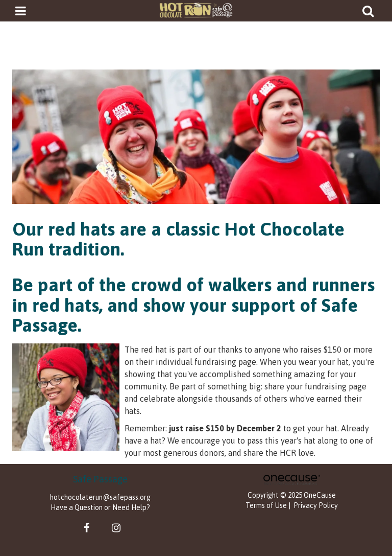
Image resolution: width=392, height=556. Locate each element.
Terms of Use (266, 505)
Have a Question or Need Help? (100, 507)
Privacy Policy (316, 505)
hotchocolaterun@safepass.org (100, 497)
